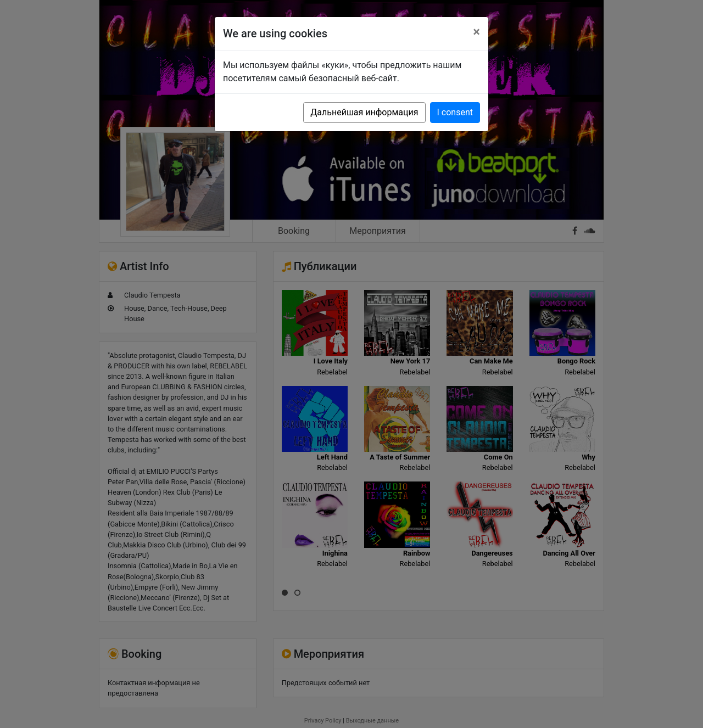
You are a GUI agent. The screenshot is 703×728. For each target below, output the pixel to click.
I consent (455, 112)
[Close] (476, 32)
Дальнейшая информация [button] (364, 112)
